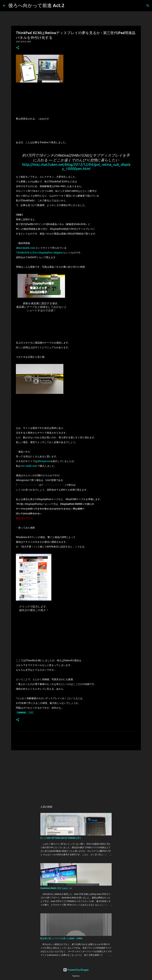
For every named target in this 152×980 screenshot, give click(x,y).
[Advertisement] (76, 775)
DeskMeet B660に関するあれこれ (56, 888)
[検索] (69, 6)
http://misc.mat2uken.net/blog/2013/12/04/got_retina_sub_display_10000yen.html (76, 167)
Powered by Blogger (76, 970)
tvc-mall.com (29, 466)
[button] (18, 48)
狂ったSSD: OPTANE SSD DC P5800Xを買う (61, 838)
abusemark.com (25, 248)
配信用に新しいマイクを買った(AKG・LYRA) (61, 938)
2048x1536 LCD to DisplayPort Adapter (40, 253)
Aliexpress (44, 461)
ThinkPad (21, 713)
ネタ (31, 712)
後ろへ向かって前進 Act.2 (36, 5)
